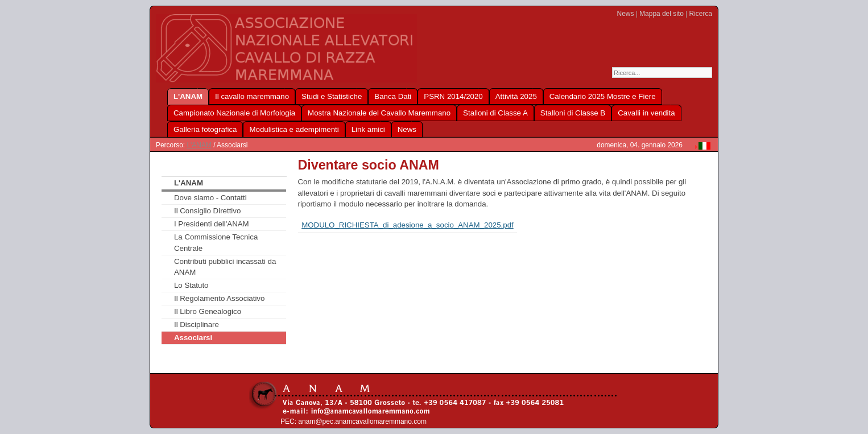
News (626, 14)
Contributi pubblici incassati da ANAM (225, 267)
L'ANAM (199, 145)
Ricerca (701, 14)
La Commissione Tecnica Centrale (216, 243)
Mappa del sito (662, 14)
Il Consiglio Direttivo (207, 211)
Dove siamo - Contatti (210, 198)
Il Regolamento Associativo (219, 298)
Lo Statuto (191, 285)
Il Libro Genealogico (208, 311)
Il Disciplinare (197, 325)
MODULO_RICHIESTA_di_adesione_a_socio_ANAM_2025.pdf (408, 225)
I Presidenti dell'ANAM (212, 224)
